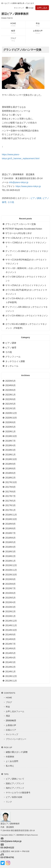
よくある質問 (12, 761)
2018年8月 (11, 469)
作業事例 (10, 757)
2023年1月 (11, 395)
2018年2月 (11, 478)
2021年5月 (11, 404)
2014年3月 (11, 662)
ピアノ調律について (15, 779)
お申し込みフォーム (15, 711)
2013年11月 (11, 681)
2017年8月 (11, 492)
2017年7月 (11, 496)
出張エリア (11, 730)
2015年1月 (11, 616)
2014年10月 (11, 630)
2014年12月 (11, 621)
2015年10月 (11, 575)
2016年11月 (11, 515)
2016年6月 (11, 538)
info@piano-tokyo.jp (19, 182)
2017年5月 (11, 501)
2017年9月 (11, 487)
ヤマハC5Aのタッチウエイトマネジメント (26, 285)
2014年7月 (11, 644)
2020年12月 (11, 413)
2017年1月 (11, 510)
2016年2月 (11, 556)
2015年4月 (11, 602)
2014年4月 (11, 658)
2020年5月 (11, 427)
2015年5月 (11, 598)
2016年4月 (11, 547)
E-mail (31, 8)
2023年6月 (11, 390)
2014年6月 (11, 649)
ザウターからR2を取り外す (19, 233)
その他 (11, 202)
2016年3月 (11, 552)
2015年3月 (11, 607)
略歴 (13, 32)
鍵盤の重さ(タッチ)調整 (17, 752)
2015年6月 (11, 593)
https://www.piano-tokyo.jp (28, 186)
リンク (9, 802)
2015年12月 (11, 565)
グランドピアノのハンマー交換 (21, 224)
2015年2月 (11, 612)
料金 (38, 25)
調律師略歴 (11, 720)
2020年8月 (11, 422)
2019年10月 (11, 436)
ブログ (13, 39)
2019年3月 (11, 450)
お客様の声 (38, 32)
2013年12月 (11, 676)
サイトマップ (19, 8)
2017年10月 (11, 482)
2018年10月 (11, 459)
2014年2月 (11, 667)
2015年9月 (11, 579)
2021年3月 (11, 408)
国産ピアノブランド (15, 783)
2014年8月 (11, 639)
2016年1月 (11, 561)
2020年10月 (11, 418)
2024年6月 (11, 385)
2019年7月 (11, 441)
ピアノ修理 (11, 348)
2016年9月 (11, 524)
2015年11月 (11, 570)
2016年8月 (11, 528)
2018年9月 (11, 464)
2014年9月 (11, 635)
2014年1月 (11, 672)
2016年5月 (11, 542)
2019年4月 (11, 445)
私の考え (10, 766)
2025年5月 (11, 381)
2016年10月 (11, 519)
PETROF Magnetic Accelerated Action (24, 229)
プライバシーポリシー (16, 739)
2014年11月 (11, 625)
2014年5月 (11, 653)
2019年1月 (11, 455)
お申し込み (42, 8)
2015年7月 (11, 588)
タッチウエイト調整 (15, 361)
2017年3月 (11, 505)
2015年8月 (11, 584)
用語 (8, 716)
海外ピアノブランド (15, 788)
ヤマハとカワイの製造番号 (18, 793)
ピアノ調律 (36, 198)
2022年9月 (11, 399)
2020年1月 (11, 432)
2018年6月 (11, 473)
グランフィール (13, 357)
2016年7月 (11, 533)
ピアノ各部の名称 (14, 797)
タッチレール (12, 366)
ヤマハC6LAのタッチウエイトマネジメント (27, 238)
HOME (13, 25)
